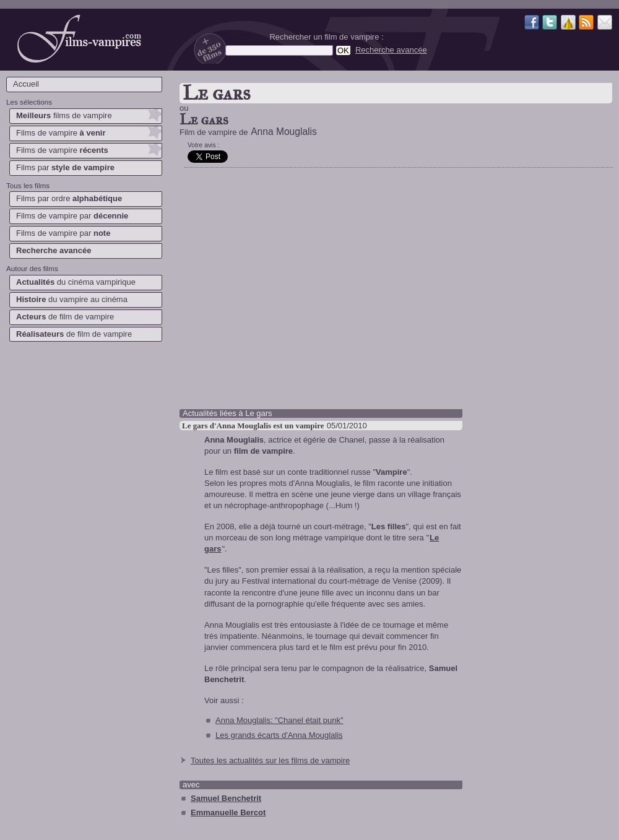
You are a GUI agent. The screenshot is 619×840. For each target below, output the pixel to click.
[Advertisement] (84, 433)
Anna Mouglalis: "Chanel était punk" (279, 720)
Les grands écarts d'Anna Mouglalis (279, 735)
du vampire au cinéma (72, 299)
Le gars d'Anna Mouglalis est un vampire (253, 426)
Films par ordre (69, 198)
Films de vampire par (72, 216)
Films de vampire (61, 133)
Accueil (26, 84)
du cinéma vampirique (76, 282)
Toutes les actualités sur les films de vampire (270, 760)
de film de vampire (65, 317)
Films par (65, 167)
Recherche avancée (391, 50)
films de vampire (64, 115)
